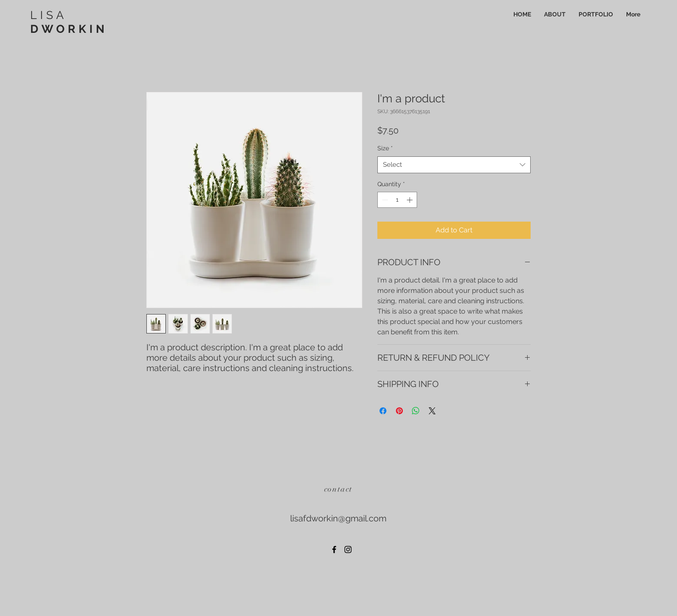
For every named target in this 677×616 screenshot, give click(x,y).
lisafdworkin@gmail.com (338, 518)
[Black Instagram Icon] (348, 549)
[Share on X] (432, 411)
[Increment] (410, 200)
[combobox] (454, 165)
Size (385, 148)
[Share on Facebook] (383, 411)
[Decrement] (384, 200)
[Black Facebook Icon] (334, 549)
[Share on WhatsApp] (416, 411)
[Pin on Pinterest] (399, 411)
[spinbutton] (397, 200)
